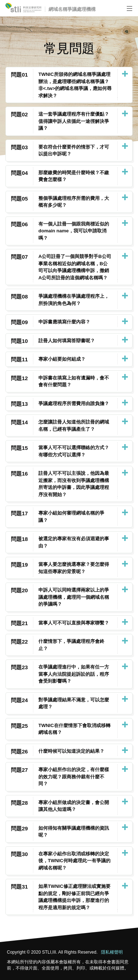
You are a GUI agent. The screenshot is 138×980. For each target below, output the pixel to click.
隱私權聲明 (112, 952)
